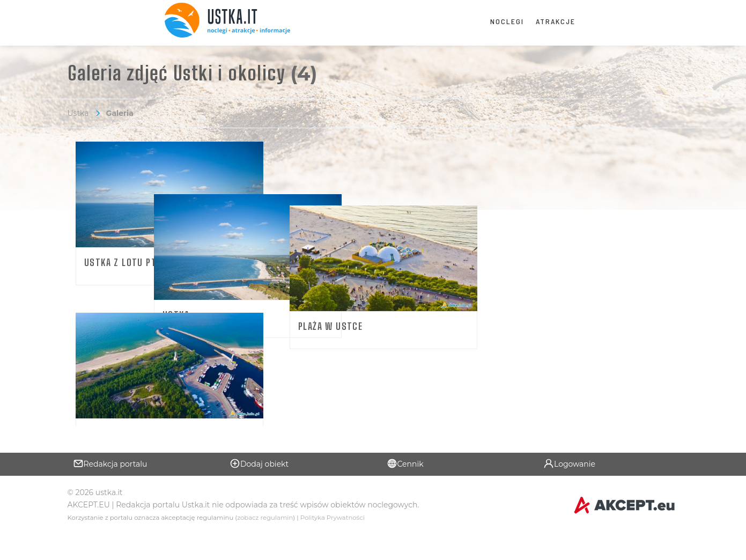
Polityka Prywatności (333, 543)
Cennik (405, 488)
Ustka (78, 113)
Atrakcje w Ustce (124, 417)
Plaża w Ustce (524, 262)
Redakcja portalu (110, 488)
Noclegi (507, 21)
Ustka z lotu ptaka (128, 262)
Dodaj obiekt (259, 488)
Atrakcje (556, 21)
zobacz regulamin (265, 543)
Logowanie (569, 488)
